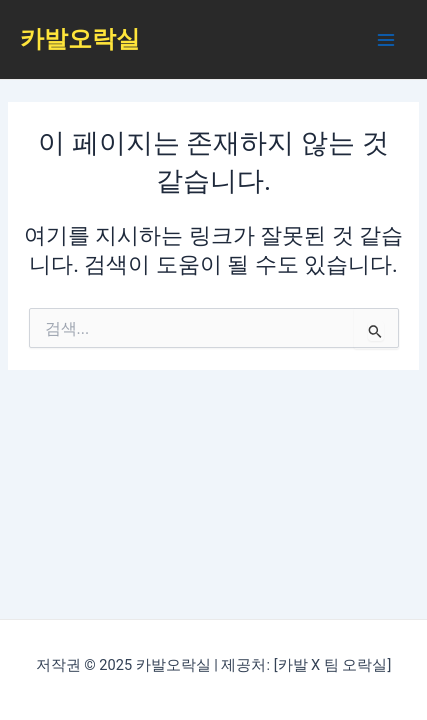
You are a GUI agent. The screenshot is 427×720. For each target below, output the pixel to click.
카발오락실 (80, 39)
